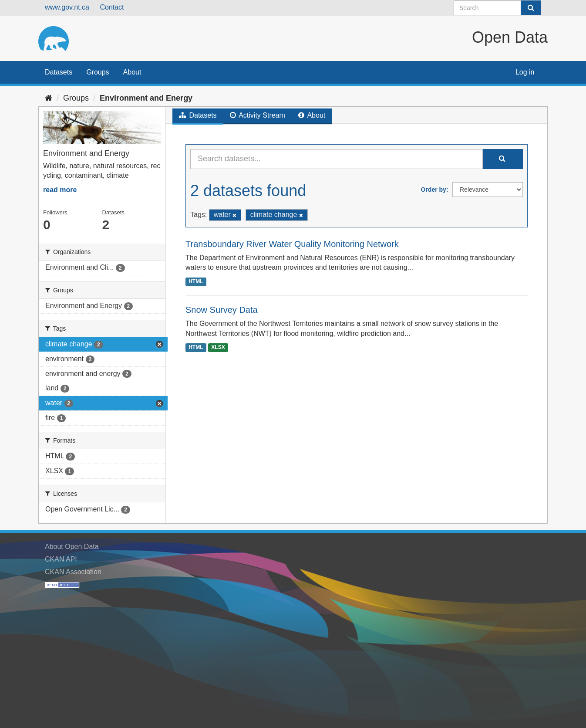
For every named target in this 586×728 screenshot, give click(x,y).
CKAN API (61, 559)
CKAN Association (73, 572)
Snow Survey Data (222, 310)
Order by (434, 190)
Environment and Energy (146, 98)
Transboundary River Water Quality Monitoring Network (292, 244)
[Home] (49, 98)
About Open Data (72, 547)
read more (60, 190)
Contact (112, 7)
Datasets (59, 72)
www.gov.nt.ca (67, 7)
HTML (196, 281)
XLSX (218, 348)
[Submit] (531, 8)
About (132, 72)
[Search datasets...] (337, 159)
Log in (525, 72)
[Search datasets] (497, 8)
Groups (98, 72)
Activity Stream (258, 115)
